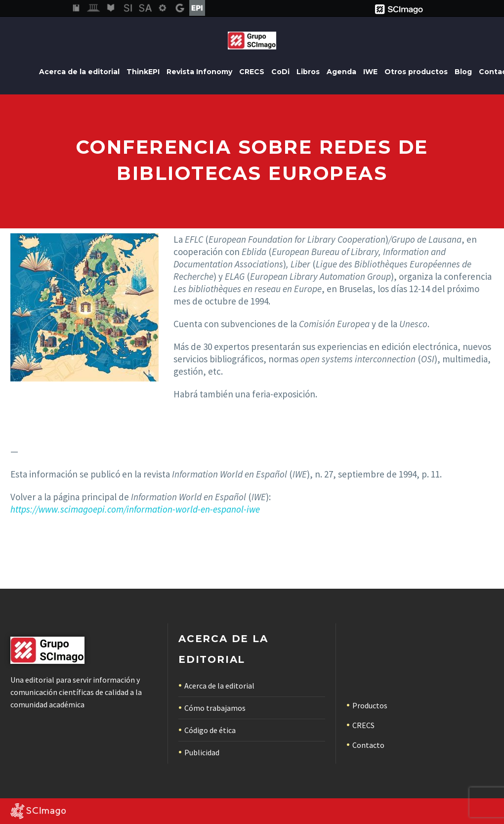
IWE (370, 72)
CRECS (252, 72)
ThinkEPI (143, 72)
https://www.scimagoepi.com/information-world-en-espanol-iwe (135, 509)
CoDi (280, 72)
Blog (463, 72)
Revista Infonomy (199, 72)
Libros (308, 72)
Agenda (341, 72)
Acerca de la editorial (79, 72)
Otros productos (416, 72)
